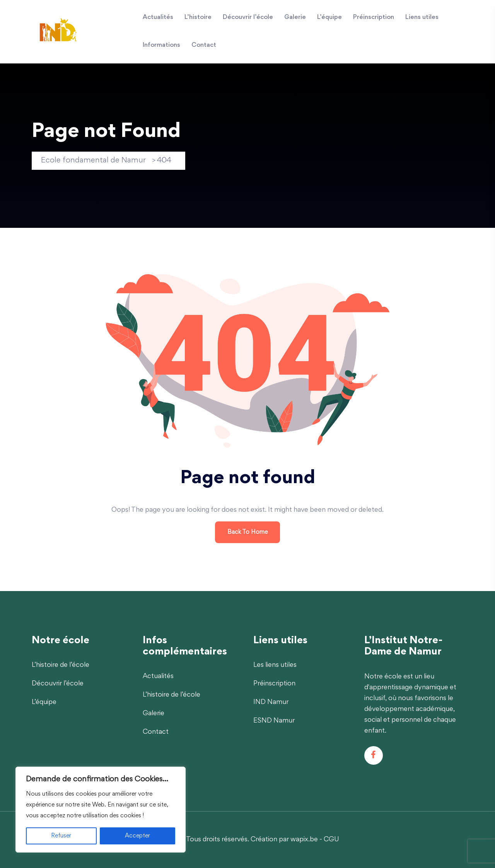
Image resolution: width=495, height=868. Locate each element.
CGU (331, 840)
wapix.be (304, 840)
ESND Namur (274, 721)
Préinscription (374, 18)
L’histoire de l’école (61, 665)
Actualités (158, 18)
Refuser (61, 836)
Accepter (137, 836)
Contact (204, 45)
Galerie (295, 18)
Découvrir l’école (248, 18)
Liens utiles (422, 18)
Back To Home (247, 532)
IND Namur (271, 702)
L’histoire (198, 18)
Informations (161, 45)
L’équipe (329, 18)
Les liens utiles (275, 665)
